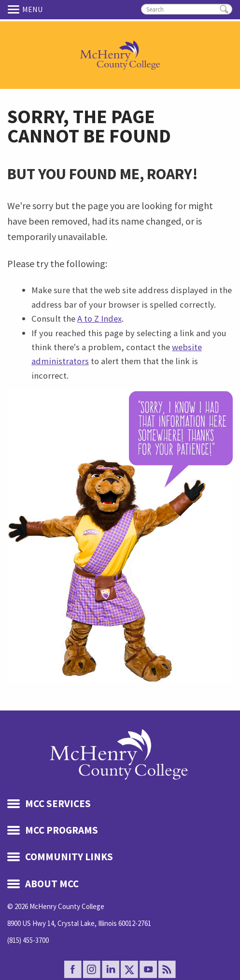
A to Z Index (99, 319)
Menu (15, 9)
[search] (187, 9)
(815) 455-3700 (28, 940)
